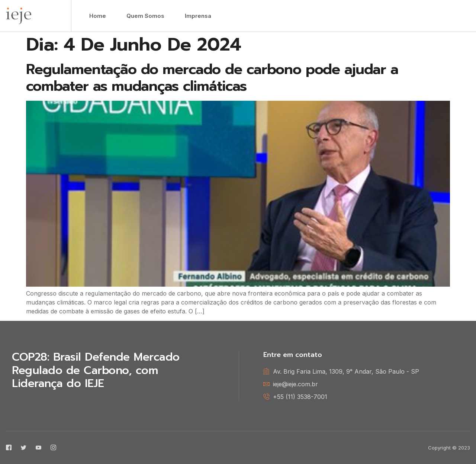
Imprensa (198, 16)
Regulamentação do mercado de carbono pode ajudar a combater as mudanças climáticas (212, 78)
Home (98, 16)
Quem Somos (145, 16)
